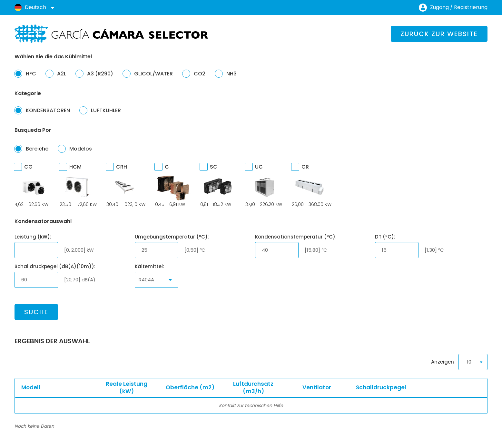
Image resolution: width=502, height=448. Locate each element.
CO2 (194, 73)
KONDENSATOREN (42, 110)
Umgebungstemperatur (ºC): (172, 237)
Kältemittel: (149, 266)
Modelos (75, 149)
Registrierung (471, 7)
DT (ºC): (385, 237)
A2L (56, 73)
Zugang (439, 7)
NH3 (226, 73)
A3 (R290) (94, 73)
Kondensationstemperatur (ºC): (296, 237)
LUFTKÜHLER (100, 110)
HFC (25, 73)
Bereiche (31, 149)
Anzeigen (459, 362)
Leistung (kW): (33, 237)
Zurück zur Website (439, 34)
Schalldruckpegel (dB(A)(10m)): (55, 266)
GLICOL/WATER (148, 73)
